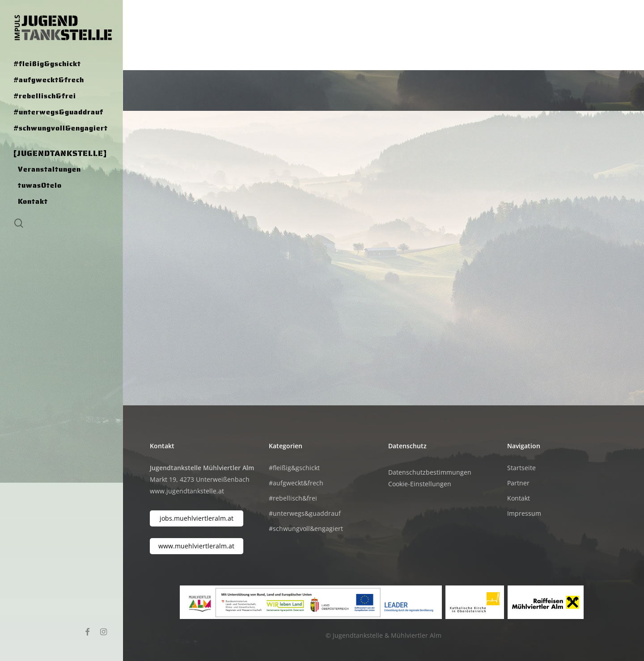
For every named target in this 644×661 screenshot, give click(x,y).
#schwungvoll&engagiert (306, 528)
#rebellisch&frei (293, 498)
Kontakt (519, 498)
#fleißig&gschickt (294, 468)
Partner (518, 483)
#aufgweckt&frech (296, 483)
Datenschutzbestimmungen (430, 472)
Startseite (521, 468)
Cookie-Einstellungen (420, 484)
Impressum (524, 513)
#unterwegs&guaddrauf (305, 513)
